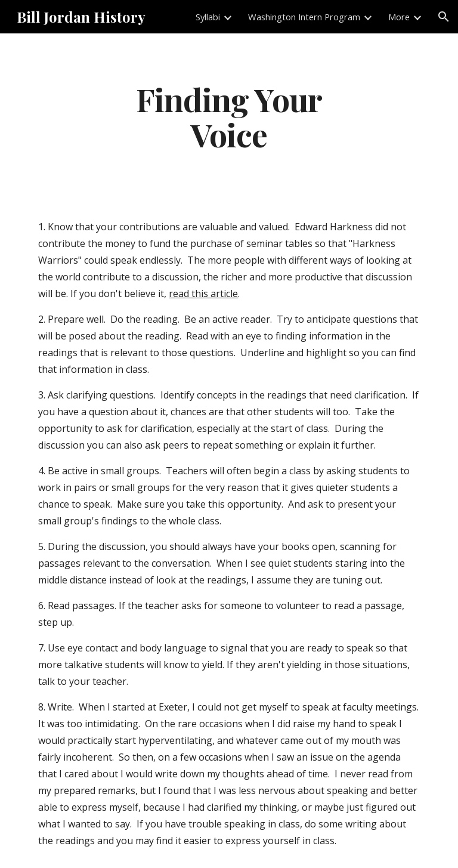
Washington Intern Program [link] (304, 17)
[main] (229, 116)
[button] (444, 17)
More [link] (399, 17)
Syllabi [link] (208, 17)
